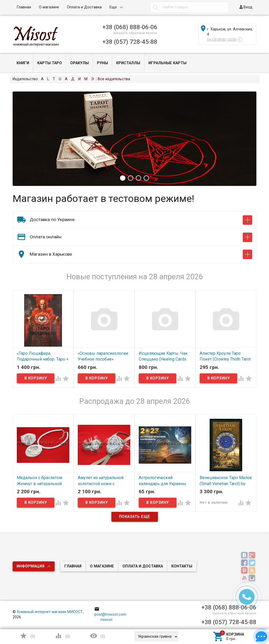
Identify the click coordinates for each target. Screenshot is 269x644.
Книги (23, 63)
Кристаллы (128, 63)
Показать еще (135, 517)
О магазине (49, 7)
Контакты (182, 566)
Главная (24, 7)
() (27, 636)
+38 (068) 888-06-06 (130, 27)
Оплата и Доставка (84, 7)
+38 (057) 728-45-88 (130, 42)
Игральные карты (167, 63)
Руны (102, 63)
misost (104, 620)
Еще (113, 7)
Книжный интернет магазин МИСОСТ (50, 612)
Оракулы (79, 63)
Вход (245, 7)
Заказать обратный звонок (135, 33)
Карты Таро (50, 63)
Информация (30, 566)
